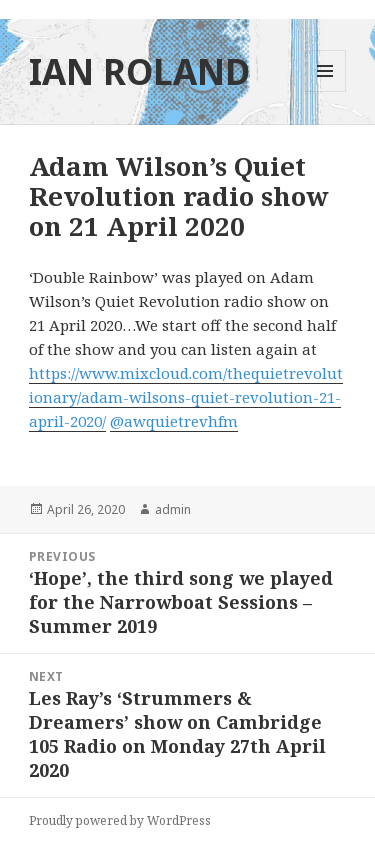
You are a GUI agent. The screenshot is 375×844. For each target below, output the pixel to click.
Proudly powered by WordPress (120, 820)
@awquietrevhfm (174, 421)
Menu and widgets (325, 91)
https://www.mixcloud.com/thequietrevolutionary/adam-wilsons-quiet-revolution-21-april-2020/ (186, 397)
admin (173, 509)
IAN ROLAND (139, 71)
